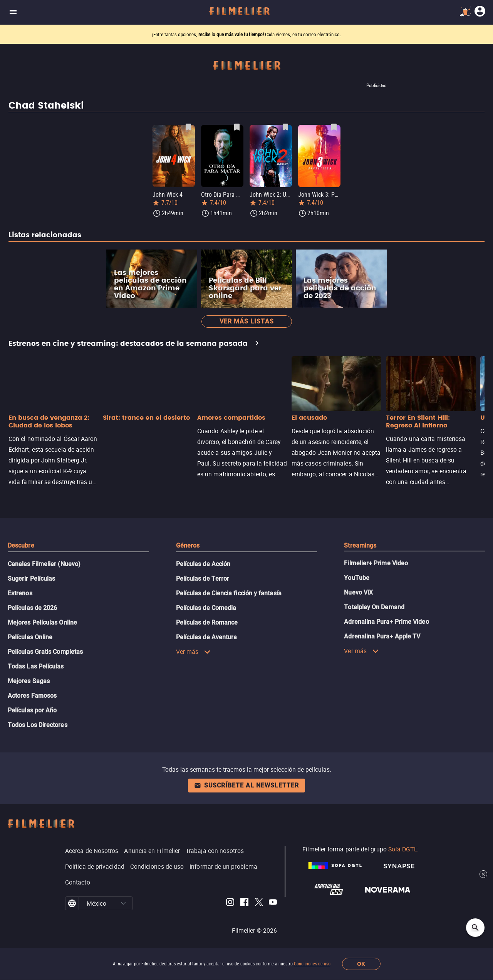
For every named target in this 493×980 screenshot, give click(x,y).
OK (361, 964)
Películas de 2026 (32, 608)
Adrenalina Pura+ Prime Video (386, 622)
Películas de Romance (207, 622)
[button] (123, 903)
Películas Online (30, 637)
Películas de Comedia (206, 608)
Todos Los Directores (38, 725)
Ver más (194, 652)
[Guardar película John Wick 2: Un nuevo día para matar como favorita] (285, 127)
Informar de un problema (223, 866)
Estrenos (20, 593)
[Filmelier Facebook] (244, 903)
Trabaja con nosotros (215, 851)
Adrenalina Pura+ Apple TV (382, 636)
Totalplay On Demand (374, 607)
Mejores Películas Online (42, 622)
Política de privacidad (95, 866)
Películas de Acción (203, 564)
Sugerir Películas (31, 579)
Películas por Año (32, 710)
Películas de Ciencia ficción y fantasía (229, 593)
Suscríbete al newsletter (246, 785)
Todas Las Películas (36, 666)
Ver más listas (247, 321)
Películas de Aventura (207, 637)
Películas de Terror (203, 579)
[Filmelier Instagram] (230, 903)
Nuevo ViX (358, 592)
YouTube (357, 578)
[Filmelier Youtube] (273, 903)
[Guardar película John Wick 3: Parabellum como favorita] (334, 127)
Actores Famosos (32, 696)
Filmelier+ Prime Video (376, 563)
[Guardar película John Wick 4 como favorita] (188, 127)
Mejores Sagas (29, 681)
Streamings (360, 545)
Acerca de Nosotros (92, 851)
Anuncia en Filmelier (152, 851)
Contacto (78, 882)
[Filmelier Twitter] (259, 903)
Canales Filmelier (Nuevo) (44, 564)
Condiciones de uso (312, 964)
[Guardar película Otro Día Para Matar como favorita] (237, 127)
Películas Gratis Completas (45, 652)
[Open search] (475, 928)
